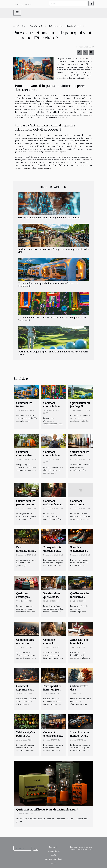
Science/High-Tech (54, 859)
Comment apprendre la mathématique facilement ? (25, 691)
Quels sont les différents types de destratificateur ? (47, 810)
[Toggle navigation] (17, 13)
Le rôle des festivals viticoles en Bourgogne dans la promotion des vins (53, 250)
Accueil (16, 26)
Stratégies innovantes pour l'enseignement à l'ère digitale (49, 218)
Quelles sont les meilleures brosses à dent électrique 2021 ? (80, 457)
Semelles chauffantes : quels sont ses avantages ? (79, 552)
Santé (53, 855)
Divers (25, 26)
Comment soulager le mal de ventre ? (52, 504)
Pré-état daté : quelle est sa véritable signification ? (52, 599)
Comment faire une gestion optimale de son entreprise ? (26, 645)
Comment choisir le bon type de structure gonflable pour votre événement (52, 319)
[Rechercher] (68, 3)
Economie (54, 847)
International (54, 851)
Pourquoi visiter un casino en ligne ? (53, 551)
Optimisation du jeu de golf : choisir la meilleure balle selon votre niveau (53, 353)
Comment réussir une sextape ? (77, 504)
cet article (84, 106)
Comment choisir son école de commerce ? (53, 736)
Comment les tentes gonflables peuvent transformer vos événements (48, 285)
